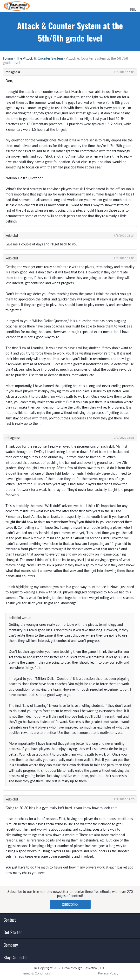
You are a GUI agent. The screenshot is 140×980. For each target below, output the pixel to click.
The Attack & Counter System (40, 58)
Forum (8, 58)
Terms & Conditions (36, 973)
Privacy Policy (108, 973)
